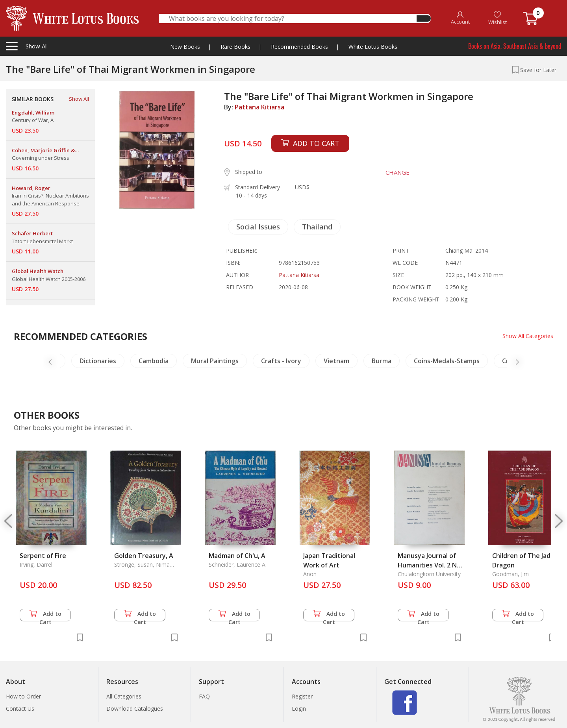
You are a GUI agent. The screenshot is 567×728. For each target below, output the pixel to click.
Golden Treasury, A (144, 556)
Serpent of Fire (43, 556)
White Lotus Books (373, 47)
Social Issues (258, 227)
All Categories (124, 696)
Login (299, 709)
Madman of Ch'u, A (237, 556)
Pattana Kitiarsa (259, 107)
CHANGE (397, 172)
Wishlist (498, 18)
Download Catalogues (135, 709)
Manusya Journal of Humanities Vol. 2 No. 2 (430, 565)
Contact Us (20, 709)
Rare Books (235, 47)
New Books (185, 47)
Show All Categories (528, 336)
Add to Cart (45, 616)
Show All (79, 99)
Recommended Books (299, 47)
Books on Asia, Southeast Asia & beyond (515, 46)
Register (302, 696)
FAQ (204, 696)
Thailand (317, 227)
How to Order (23, 696)
